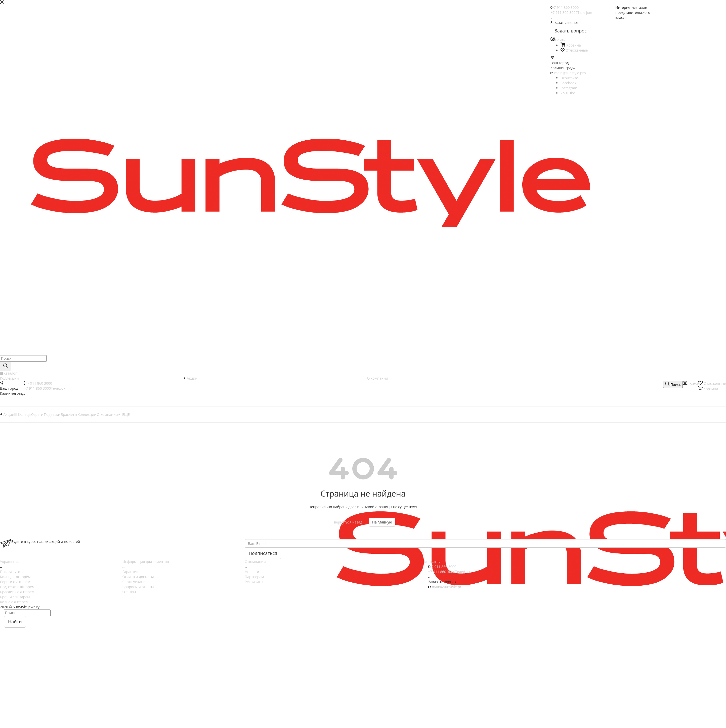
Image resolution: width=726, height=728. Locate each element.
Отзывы (129, 592)
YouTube (568, 93)
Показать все (11, 572)
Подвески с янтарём (17, 587)
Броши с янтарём (15, 597)
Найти (15, 622)
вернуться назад (348, 522)
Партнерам (254, 577)
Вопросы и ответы (138, 587)
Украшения (10, 562)
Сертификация (135, 582)
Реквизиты (254, 582)
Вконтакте (569, 78)
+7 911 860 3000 (565, 7)
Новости (252, 572)
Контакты (432, 562)
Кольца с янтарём (15, 577)
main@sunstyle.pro (570, 73)
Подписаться (263, 553)
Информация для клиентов (146, 562)
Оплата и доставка (138, 577)
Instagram (569, 88)
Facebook (568, 83)
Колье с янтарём (14, 602)
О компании (255, 562)
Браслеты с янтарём (17, 592)
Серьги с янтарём (15, 582)
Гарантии (131, 572)
